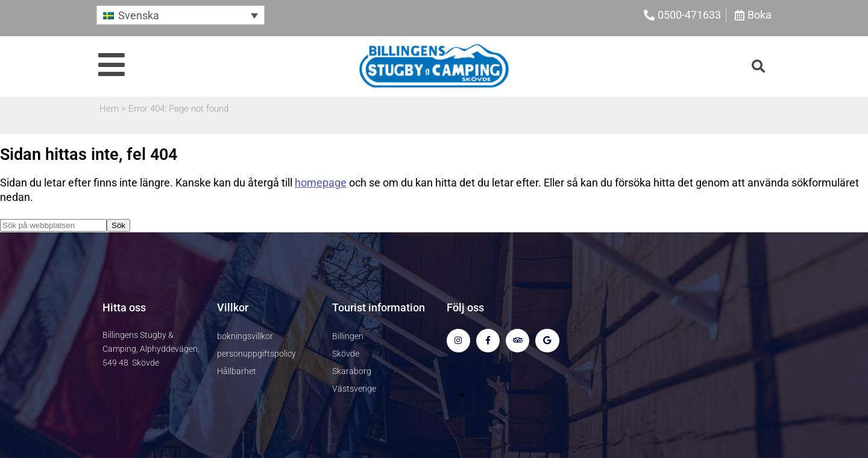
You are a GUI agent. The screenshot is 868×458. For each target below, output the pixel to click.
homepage (321, 183)
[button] (181, 15)
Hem (109, 109)
